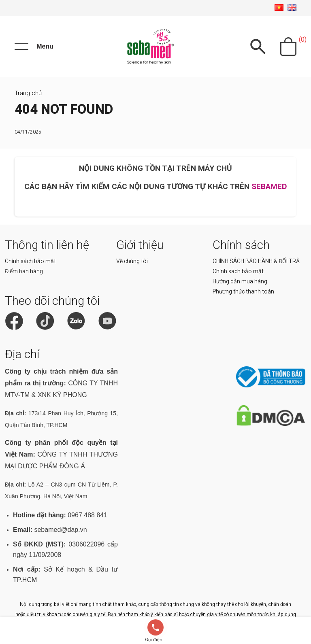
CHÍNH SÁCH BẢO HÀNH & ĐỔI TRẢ (256, 261)
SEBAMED (269, 186)
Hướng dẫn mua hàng (240, 281)
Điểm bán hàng (24, 271)
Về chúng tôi (132, 261)
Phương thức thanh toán (243, 291)
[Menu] (34, 47)
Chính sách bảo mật (30, 261)
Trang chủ (28, 93)
